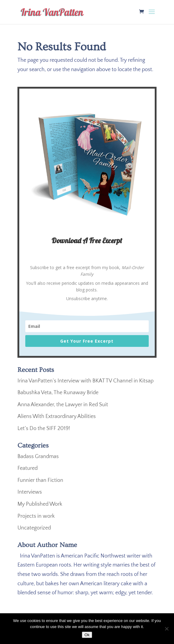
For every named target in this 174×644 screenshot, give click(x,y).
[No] (166, 629)
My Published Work (40, 504)
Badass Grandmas (38, 457)
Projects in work (36, 516)
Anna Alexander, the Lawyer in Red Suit (63, 405)
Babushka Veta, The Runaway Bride (58, 393)
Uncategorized (34, 528)
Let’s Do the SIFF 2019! (44, 429)
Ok (87, 635)
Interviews (30, 492)
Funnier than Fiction (40, 480)
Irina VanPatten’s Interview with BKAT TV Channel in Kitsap (85, 381)
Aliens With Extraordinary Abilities (57, 416)
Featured (28, 468)
